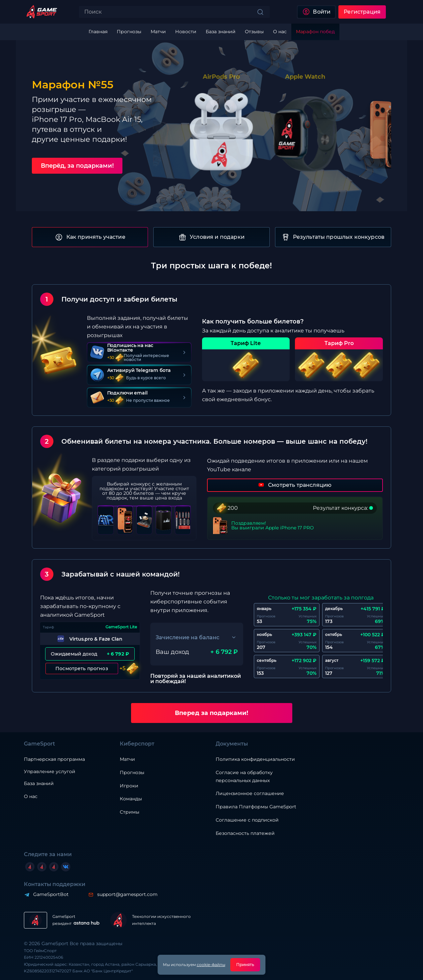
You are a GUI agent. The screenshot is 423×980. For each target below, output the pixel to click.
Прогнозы (132, 772)
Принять (245, 965)
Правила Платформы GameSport (256, 807)
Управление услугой (50, 772)
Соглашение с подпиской (247, 820)
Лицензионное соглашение (250, 793)
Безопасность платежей (245, 833)
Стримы (130, 812)
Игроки (129, 786)
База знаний (39, 783)
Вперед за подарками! (211, 713)
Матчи (127, 759)
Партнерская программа (54, 759)
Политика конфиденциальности (255, 759)
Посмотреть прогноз (82, 668)
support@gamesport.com (127, 894)
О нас (31, 796)
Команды (131, 799)
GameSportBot (51, 894)
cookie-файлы (211, 965)
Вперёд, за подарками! (77, 166)
